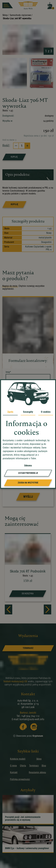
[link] (28, 648)
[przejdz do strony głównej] (28, 5)
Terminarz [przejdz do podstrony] (34, 766)
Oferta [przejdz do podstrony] (23, 766)
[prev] (9, 609)
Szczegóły (28, 412)
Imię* (8, 372)
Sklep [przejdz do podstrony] (39, 759)
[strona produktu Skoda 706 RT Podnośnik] (28, 568)
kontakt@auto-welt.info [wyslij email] (32, 719)
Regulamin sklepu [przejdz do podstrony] (37, 772)
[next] (47, 609)
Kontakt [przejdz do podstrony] (14, 772)
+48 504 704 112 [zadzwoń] (30, 716)
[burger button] (8, 5)
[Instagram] (33, 726)
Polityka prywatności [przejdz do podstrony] (20, 779)
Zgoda (10, 412)
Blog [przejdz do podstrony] (44, 766)
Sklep (5, 15)
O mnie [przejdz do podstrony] (13, 766)
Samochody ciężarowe (20, 15)
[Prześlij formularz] (28, 497)
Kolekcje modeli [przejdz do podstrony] (18, 759)
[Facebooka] (23, 726)
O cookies (46, 412)
